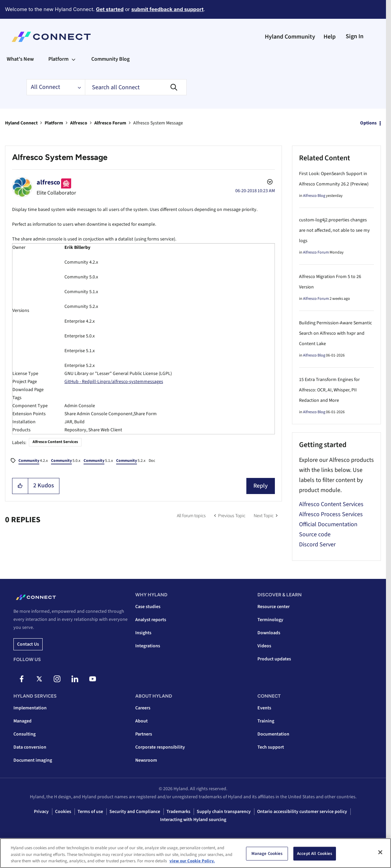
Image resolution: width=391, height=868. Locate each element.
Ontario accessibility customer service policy (302, 812)
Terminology (270, 620)
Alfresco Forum (110, 123)
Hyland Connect (21, 123)
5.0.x (66, 461)
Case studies (148, 607)
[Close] (380, 852)
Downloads (269, 633)
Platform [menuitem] (58, 59)
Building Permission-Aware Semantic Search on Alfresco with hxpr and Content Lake (335, 333)
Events (264, 708)
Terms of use (90, 812)
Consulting (25, 734)
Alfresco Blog (314, 196)
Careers (143, 708)
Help (330, 37)
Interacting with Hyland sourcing (193, 820)
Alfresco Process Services (331, 514)
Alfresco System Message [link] (158, 123)
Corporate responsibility (160, 747)
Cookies (63, 812)
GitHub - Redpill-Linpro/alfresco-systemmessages (114, 382)
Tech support (271, 747)
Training (266, 721)
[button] (20, 486)
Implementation (30, 708)
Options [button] (368, 123)
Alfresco (79, 123)
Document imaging (33, 760)
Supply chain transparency (224, 812)
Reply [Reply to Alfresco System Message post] (261, 486)
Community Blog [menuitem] (110, 59)
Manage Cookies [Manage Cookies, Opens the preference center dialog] (267, 853)
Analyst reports (151, 620)
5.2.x (131, 461)
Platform (54, 123)
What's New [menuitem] (20, 59)
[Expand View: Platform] (74, 59)
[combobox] (136, 87)
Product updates (274, 659)
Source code (315, 534)
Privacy (41, 812)
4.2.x (33, 461)
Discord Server (317, 545)
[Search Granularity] (56, 87)
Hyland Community (290, 37)
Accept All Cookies (315, 853)
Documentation (273, 734)
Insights (143, 633)
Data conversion (30, 747)
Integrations (148, 646)
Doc (152, 461)
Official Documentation (328, 524)
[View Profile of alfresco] (48, 182)
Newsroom (146, 760)
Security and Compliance (135, 812)
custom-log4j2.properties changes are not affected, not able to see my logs (334, 230)
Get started (110, 9)
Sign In (355, 36)
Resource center (274, 607)
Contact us (28, 644)
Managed (22, 721)
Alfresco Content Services (55, 442)
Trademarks (178, 812)
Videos (264, 646)
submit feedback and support (167, 9)
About (141, 721)
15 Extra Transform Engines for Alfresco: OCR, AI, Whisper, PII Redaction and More (329, 390)
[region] (195, 853)
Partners (144, 734)
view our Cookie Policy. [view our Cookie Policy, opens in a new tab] (192, 861)
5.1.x (98, 461)
